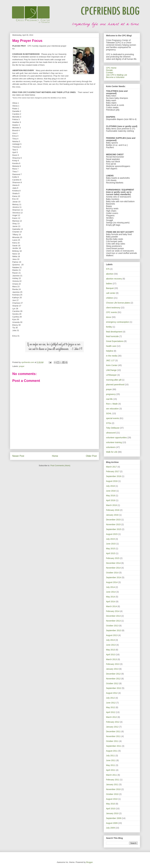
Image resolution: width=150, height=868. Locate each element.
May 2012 (111, 707)
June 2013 (111, 645)
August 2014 (112, 582)
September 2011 (114, 746)
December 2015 (113, 520)
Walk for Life (112, 452)
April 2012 (111, 712)
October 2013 (112, 626)
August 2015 (112, 534)
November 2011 (113, 736)
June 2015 (111, 544)
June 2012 (111, 703)
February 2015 (113, 558)
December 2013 (113, 616)
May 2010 (111, 804)
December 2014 (113, 563)
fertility (109, 327)
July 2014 (110, 587)
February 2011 (113, 780)
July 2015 (110, 539)
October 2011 (112, 741)
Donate (109, 70)
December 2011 (113, 731)
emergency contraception (118, 322)
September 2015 (114, 529)
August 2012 (112, 693)
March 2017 (111, 467)
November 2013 (113, 621)
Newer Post (18, 456)
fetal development (114, 332)
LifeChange (111, 370)
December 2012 (113, 674)
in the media (112, 356)
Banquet (110, 288)
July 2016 (110, 486)
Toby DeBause (113, 428)
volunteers (111, 447)
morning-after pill (114, 380)
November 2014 (113, 568)
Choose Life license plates (118, 303)
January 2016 (112, 515)
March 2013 (111, 659)
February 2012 (113, 722)
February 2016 (113, 510)
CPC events (112, 312)
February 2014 (113, 611)
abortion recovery (114, 279)
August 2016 (112, 481)
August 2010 (112, 799)
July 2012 (110, 698)
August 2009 (112, 823)
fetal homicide (112, 336)
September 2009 (114, 818)
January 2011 (112, 784)
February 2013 (113, 664)
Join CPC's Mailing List (117, 75)
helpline (110, 351)
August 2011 (112, 751)
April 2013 (111, 655)
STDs (109, 423)
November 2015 (113, 524)
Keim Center (112, 365)
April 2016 (111, 500)
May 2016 (111, 496)
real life (109, 399)
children (110, 298)
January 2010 (112, 813)
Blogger (89, 862)
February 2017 (113, 471)
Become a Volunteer (115, 77)
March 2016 (111, 505)
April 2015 (111, 553)
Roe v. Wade (112, 404)
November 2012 (113, 679)
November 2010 (113, 789)
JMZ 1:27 (110, 360)
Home (55, 456)
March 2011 (111, 775)
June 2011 (111, 760)
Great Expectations (115, 341)
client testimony (113, 308)
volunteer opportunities (116, 438)
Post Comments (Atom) (60, 465)
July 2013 (110, 640)
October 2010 (112, 794)
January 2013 (112, 669)
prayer (22, 366)
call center (111, 293)
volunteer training (114, 442)
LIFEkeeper (111, 375)
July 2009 (110, 828)
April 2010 (111, 809)
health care (111, 346)
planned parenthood (115, 385)
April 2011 (111, 770)
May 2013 (111, 650)
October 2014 (112, 573)
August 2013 (112, 635)
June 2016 (111, 491)
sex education (112, 409)
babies (109, 284)
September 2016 (114, 476)
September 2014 (114, 577)
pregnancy (111, 394)
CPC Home (111, 68)
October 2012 (112, 683)
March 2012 (111, 717)
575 (108, 269)
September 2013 (114, 630)
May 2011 (111, 765)
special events (113, 418)
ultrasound (111, 433)
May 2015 (111, 549)
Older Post (91, 456)
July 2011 (110, 756)
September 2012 (114, 688)
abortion (110, 274)
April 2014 (111, 602)
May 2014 (111, 597)
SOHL (109, 413)
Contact (110, 73)
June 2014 (111, 592)
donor (109, 317)
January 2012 (112, 727)
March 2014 (111, 606)
